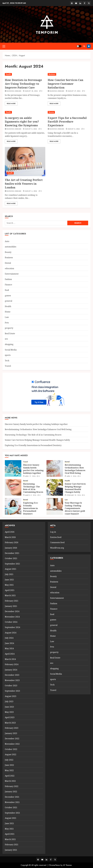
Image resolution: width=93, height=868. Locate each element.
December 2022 (12, 739)
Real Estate (10, 333)
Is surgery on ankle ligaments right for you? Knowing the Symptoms (22, 122)
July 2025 (9, 574)
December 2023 (12, 675)
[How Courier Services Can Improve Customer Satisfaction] (68, 74)
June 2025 (9, 580)
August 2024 (11, 633)
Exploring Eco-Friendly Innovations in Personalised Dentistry (33, 445)
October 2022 (11, 749)
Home (8, 312)
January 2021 (11, 850)
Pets (7, 323)
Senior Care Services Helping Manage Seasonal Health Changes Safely (37, 440)
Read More (11, 104)
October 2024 (11, 622)
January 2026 (11, 548)
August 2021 (11, 818)
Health (8, 74)
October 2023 (11, 686)
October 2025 (11, 558)
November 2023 (12, 680)
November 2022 (12, 744)
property (9, 328)
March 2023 (10, 723)
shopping (9, 344)
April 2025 (10, 590)
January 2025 (11, 606)
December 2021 (12, 797)
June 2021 (9, 823)
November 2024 (12, 617)
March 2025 (10, 595)
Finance (8, 285)
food (7, 290)
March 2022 (10, 781)
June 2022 (9, 765)
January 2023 (11, 733)
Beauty (51, 112)
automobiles (11, 247)
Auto (7, 241)
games (8, 296)
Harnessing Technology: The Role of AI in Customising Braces (33, 435)
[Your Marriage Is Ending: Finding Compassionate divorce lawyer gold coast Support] (55, 506)
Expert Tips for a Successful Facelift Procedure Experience (67, 122)
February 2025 (12, 601)
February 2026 (12, 542)
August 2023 (11, 696)
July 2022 (9, 760)
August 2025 (11, 569)
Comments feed (57, 542)
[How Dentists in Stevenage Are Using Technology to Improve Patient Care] (25, 74)
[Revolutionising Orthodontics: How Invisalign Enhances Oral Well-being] (55, 468)
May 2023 (9, 712)
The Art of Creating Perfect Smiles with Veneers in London (24, 184)
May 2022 (9, 770)
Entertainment (12, 274)
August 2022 (11, 754)
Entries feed (56, 537)
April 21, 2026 (30, 476)
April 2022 (10, 776)
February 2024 (12, 664)
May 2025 (9, 585)
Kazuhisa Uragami (14, 91)
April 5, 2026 (72, 476)
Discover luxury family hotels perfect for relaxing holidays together (36, 424)
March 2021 (10, 839)
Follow (89, 46)
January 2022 (11, 792)
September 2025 (12, 564)
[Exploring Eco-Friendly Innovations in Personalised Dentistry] (13, 506)
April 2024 (10, 654)
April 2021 (10, 834)
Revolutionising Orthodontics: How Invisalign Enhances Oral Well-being (38, 429)
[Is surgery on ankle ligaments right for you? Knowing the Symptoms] (25, 112)
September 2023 (12, 691)
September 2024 (12, 627)
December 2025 (12, 553)
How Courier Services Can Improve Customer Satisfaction (66, 84)
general (8, 301)
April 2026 (10, 532)
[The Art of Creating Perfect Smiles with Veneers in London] (25, 162)
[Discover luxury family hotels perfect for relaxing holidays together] (13, 468)
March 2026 (10, 537)
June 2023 (9, 707)
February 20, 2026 (74, 495)
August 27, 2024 (74, 91)
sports (8, 355)
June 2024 (9, 643)
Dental (8, 263)
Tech (7, 361)
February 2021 (12, 845)
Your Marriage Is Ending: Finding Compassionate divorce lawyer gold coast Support (75, 508)
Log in (53, 532)
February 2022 (12, 786)
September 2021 (12, 813)
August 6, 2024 (31, 191)
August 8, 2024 (31, 129)
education (9, 268)
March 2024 (10, 659)
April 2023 (10, 717)
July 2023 (9, 701)
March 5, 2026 (31, 495)
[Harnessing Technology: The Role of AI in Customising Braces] (13, 487)
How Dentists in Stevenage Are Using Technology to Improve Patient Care (23, 84)
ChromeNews (54, 865)
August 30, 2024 (31, 91)
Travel (8, 366)
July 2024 (9, 638)
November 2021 (12, 802)
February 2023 (12, 728)
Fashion (8, 279)
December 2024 (12, 611)
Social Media (11, 350)
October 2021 (11, 807)
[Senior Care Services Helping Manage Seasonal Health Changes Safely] (55, 487)
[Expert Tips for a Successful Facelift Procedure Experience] (68, 112)
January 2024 (11, 670)
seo (6, 339)
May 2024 (9, 648)
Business (52, 74)
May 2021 (9, 829)
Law (7, 317)
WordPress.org (57, 548)
